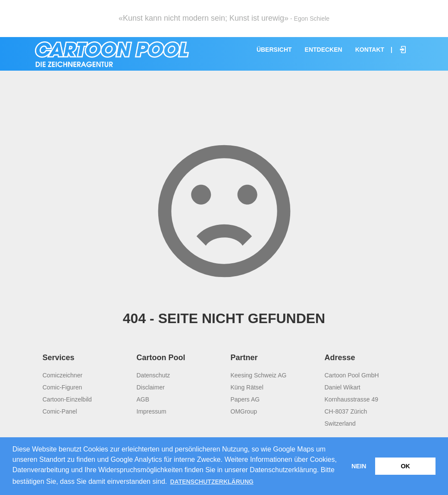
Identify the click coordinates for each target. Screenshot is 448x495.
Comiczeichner (63, 375)
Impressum (152, 411)
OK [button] (405, 466)
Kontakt (370, 50)
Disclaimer (151, 387)
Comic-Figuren (63, 387)
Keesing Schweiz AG (259, 375)
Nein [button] (359, 466)
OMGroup (244, 411)
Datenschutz (154, 375)
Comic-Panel (60, 411)
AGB (143, 399)
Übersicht (274, 50)
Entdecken (324, 50)
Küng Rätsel (247, 387)
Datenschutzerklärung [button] (211, 482)
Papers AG (245, 399)
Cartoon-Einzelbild (67, 399)
